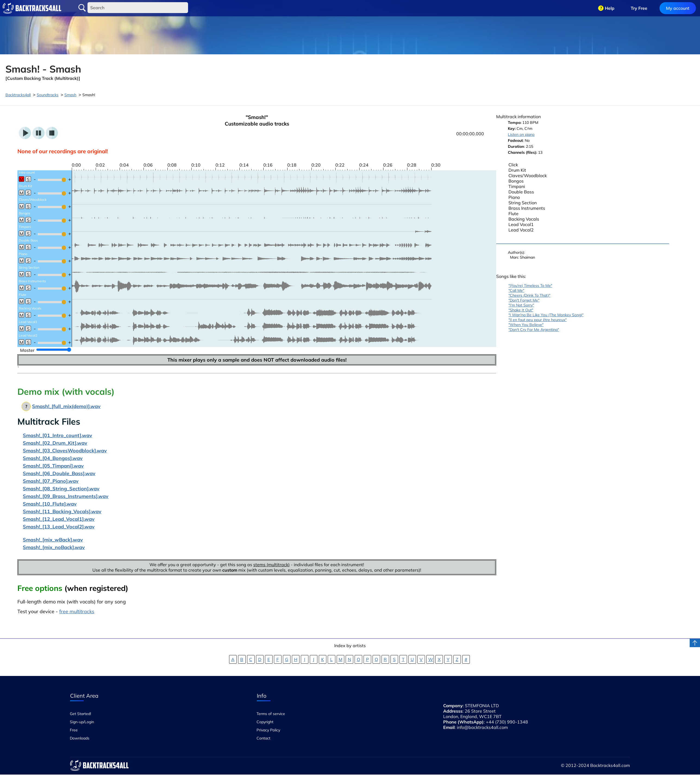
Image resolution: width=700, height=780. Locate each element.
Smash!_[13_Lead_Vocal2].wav (59, 527)
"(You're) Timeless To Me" (530, 286)
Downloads (80, 738)
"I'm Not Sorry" (521, 305)
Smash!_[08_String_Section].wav (61, 489)
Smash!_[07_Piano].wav (51, 481)
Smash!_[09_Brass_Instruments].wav (66, 496)
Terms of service (271, 714)
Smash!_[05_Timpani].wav (53, 466)
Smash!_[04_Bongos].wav (53, 458)
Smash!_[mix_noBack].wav (54, 547)
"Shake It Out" (521, 310)
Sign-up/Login (82, 722)
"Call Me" (516, 290)
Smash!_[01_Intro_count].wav (57, 435)
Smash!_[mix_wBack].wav (53, 540)
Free (74, 730)
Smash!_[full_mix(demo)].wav (66, 406)
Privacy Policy (268, 730)
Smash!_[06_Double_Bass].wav (59, 473)
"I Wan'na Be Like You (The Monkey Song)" (546, 315)
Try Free (639, 8)
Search (82, 8)
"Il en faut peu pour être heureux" (537, 320)
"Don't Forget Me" (524, 300)
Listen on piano (521, 134)
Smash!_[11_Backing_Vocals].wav (62, 511)
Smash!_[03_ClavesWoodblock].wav (65, 451)
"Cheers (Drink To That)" (529, 295)
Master (27, 350)
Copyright (265, 722)
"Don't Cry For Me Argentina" (534, 330)
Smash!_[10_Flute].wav (50, 504)
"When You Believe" (526, 325)
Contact (263, 738)
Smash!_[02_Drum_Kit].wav (55, 443)
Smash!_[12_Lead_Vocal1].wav (59, 519)
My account (678, 8)
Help (610, 8)
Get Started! (80, 714)
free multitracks (77, 611)
